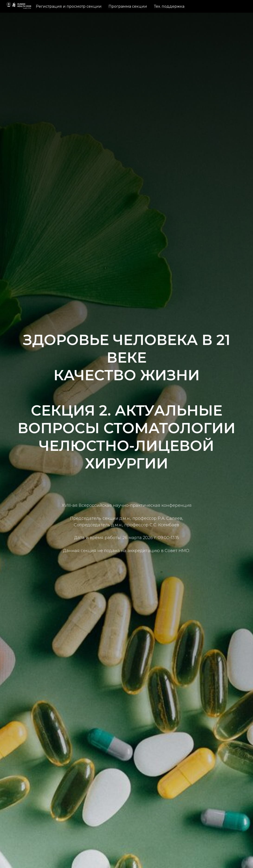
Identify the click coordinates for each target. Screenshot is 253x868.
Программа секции (128, 6)
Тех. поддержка (169, 6)
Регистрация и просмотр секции (69, 6)
